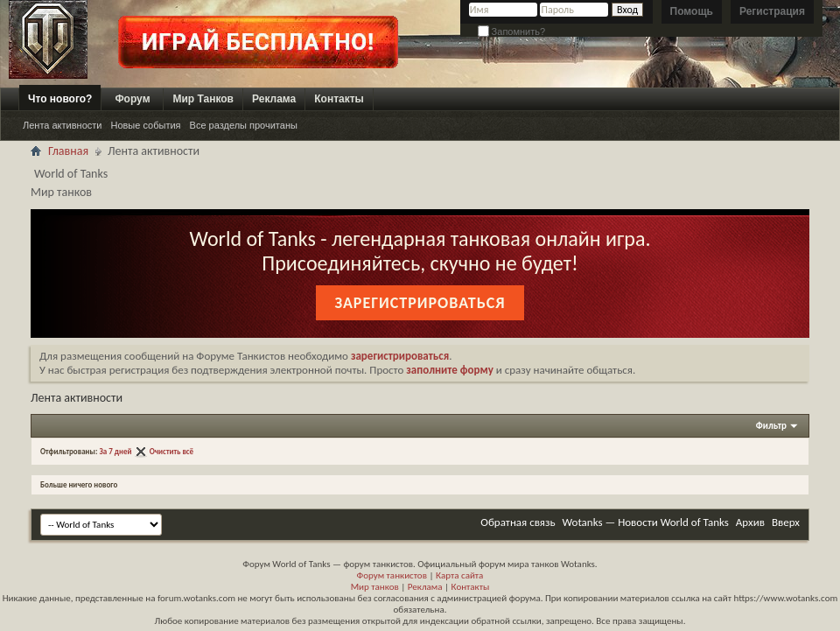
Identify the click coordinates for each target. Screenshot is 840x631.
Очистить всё (172, 451)
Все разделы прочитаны (244, 125)
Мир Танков (203, 99)
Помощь (692, 11)
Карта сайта (459, 575)
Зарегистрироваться (420, 303)
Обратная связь (518, 522)
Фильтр (771, 426)
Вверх (786, 522)
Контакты (339, 99)
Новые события (145, 125)
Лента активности (62, 125)
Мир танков (375, 587)
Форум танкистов (392, 575)
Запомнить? (512, 32)
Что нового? (60, 99)
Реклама (274, 99)
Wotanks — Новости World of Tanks (646, 522)
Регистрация (772, 11)
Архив (750, 522)
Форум (132, 99)
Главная (68, 151)
